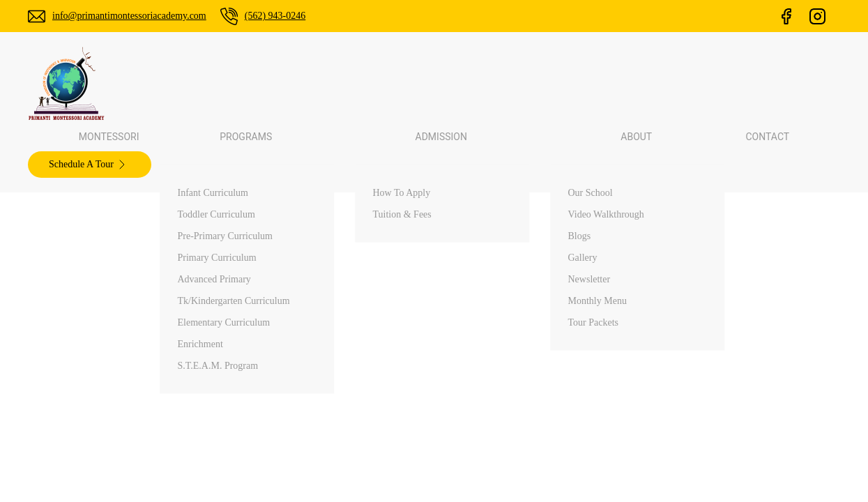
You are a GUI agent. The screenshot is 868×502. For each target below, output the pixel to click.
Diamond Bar (713, 466)
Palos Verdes (712, 393)
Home (487, 393)
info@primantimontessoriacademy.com (142, 16)
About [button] (528, 84)
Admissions (498, 466)
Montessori (282, 84)
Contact (594, 84)
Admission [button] (453, 84)
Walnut (698, 418)
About (486, 491)
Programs (495, 442)
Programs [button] (366, 84)
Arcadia (699, 442)
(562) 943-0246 (303, 16)
